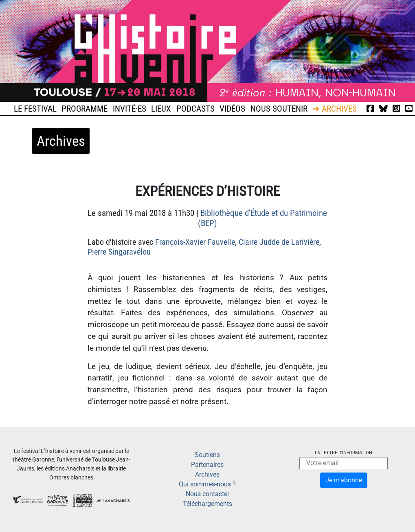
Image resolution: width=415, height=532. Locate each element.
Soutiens (207, 455)
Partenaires (207, 465)
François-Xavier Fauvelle (195, 242)
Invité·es (130, 109)
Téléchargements (207, 504)
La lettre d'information (344, 453)
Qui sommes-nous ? (207, 484)
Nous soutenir (279, 109)
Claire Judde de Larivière (279, 242)
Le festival (35, 109)
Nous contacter (207, 494)
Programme (85, 109)
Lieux (161, 109)
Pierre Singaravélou (119, 252)
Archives (207, 474)
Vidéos (232, 109)
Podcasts (195, 109)
